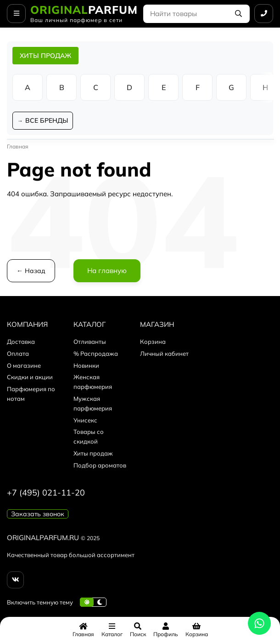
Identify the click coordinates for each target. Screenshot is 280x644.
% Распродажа (96, 353)
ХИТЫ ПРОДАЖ (45, 56)
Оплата (18, 353)
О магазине (24, 365)
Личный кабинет (164, 353)
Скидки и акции (30, 377)
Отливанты (90, 342)
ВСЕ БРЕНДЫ (47, 120)
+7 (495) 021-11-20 (46, 493)
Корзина (153, 342)
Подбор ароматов (100, 465)
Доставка (21, 342)
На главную (107, 271)
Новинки (86, 365)
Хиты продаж (93, 453)
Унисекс (85, 420)
